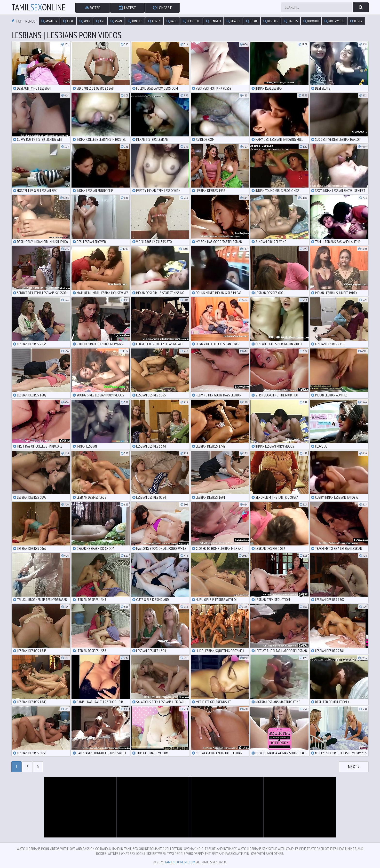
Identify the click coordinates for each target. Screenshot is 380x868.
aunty (154, 21)
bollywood (334, 21)
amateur (49, 21)
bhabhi (233, 21)
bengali (213, 21)
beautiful (191, 21)
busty (356, 21)
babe (172, 21)
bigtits (291, 21)
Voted (93, 8)
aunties (135, 21)
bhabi (252, 21)
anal (68, 21)
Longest (162, 8)
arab (85, 21)
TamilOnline (38, 7)
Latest (127, 8)
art (100, 21)
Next (354, 767)
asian (116, 21)
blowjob (311, 21)
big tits (271, 21)
